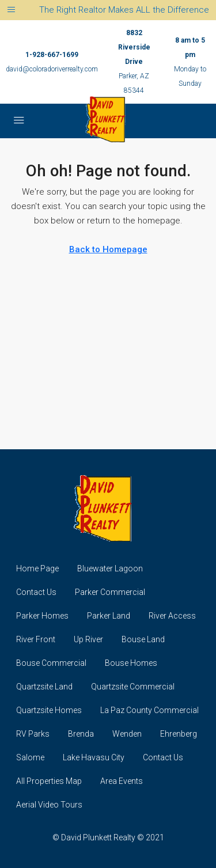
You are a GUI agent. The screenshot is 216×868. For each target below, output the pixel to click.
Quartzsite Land (44, 687)
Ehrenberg (179, 734)
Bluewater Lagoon (110, 568)
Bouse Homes (131, 663)
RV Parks (33, 734)
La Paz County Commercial (149, 710)
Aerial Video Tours (49, 805)
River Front (36, 639)
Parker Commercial (110, 592)
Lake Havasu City (94, 757)
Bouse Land (143, 639)
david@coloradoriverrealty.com (52, 69)
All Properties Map (49, 781)
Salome (30, 757)
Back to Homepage (108, 249)
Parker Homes (42, 616)
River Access (172, 616)
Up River (88, 639)
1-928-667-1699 (52, 55)
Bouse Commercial (51, 663)
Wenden (127, 734)
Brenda (81, 734)
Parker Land (109, 616)
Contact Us (36, 592)
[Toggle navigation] (11, 10)
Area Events (122, 781)
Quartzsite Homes (49, 710)
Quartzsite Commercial (133, 687)
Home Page (37, 568)
